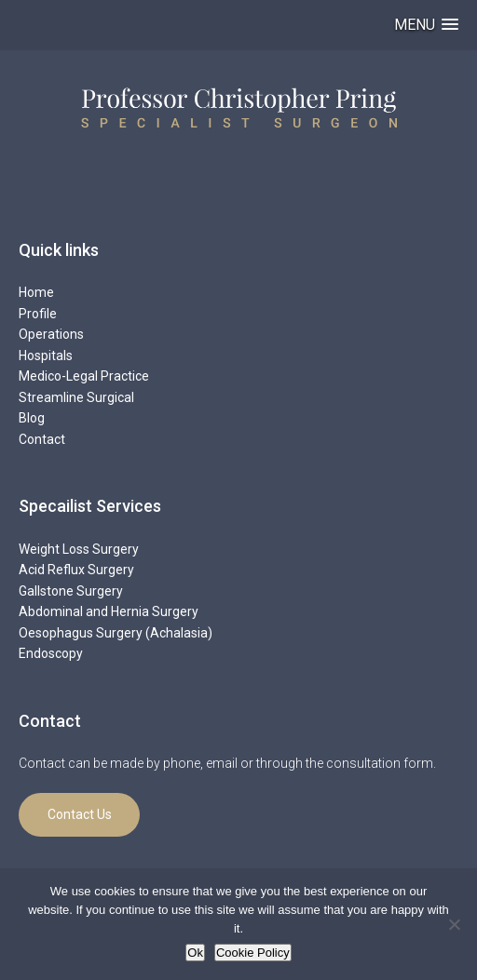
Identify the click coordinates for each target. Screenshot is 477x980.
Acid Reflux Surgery (76, 570)
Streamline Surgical (76, 397)
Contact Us (80, 814)
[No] (454, 924)
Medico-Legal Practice (84, 376)
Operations (51, 334)
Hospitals (46, 356)
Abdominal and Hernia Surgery (109, 611)
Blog (32, 418)
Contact (42, 439)
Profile (38, 314)
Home (36, 292)
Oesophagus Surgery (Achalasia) (116, 633)
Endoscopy (51, 653)
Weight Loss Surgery (79, 549)
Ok (195, 953)
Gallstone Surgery (71, 591)
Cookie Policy (253, 953)
